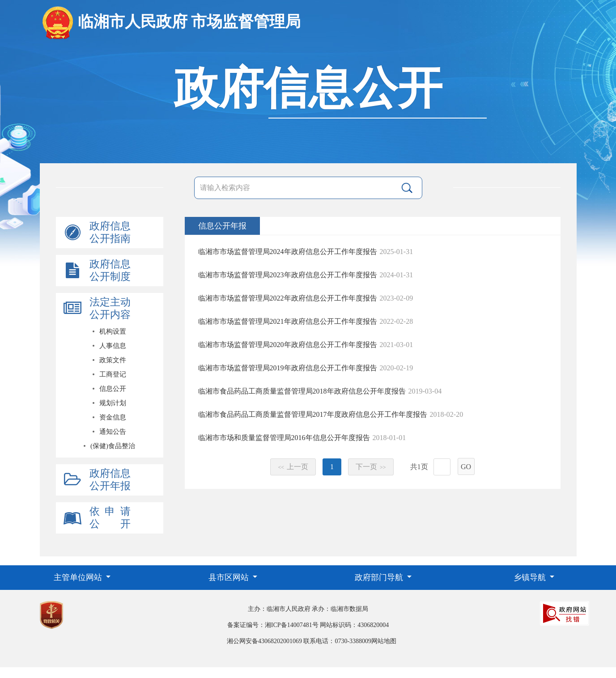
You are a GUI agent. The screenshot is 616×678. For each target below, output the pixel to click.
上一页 (293, 467)
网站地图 (384, 641)
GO (466, 467)
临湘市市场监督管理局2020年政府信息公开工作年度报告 (288, 345)
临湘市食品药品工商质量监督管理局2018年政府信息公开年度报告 (302, 391)
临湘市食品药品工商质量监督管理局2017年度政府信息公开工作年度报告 (313, 414)
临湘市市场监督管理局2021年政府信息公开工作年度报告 (288, 321)
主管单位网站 (79, 577)
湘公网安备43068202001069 (264, 641)
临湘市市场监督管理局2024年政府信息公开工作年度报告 (288, 252)
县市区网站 (230, 577)
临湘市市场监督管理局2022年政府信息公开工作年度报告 (288, 298)
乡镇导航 (531, 577)
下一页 (371, 467)
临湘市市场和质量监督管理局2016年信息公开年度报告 (284, 438)
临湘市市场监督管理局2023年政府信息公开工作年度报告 (288, 275)
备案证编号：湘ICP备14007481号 (273, 625)
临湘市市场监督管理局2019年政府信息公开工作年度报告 (288, 368)
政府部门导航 (380, 577)
